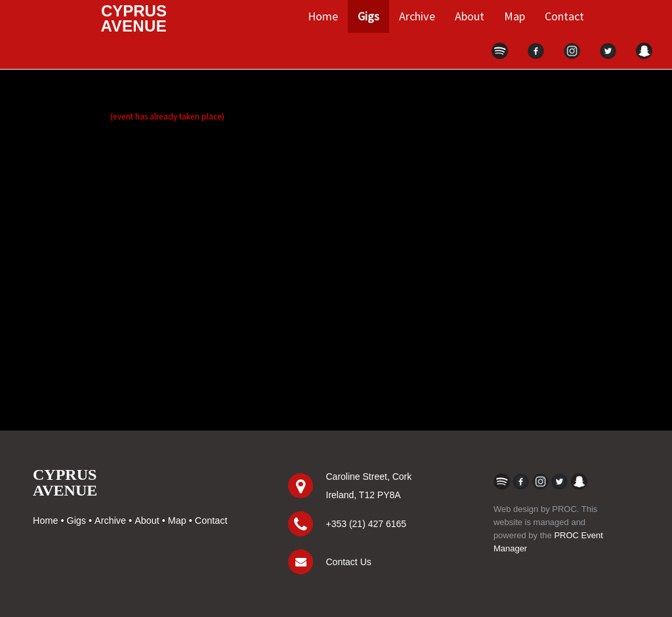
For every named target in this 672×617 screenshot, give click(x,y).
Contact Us (349, 562)
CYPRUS (134, 18)
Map (514, 16)
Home (323, 16)
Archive (417, 16)
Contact (564, 16)
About (470, 16)
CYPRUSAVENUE (65, 482)
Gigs (368, 16)
